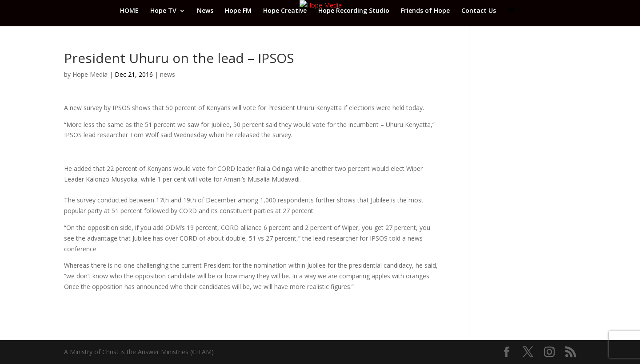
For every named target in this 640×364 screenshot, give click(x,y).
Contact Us (479, 11)
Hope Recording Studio (354, 11)
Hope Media (90, 74)
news (168, 74)
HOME (129, 11)
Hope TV (163, 11)
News (205, 11)
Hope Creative (285, 11)
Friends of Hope (425, 11)
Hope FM (238, 11)
